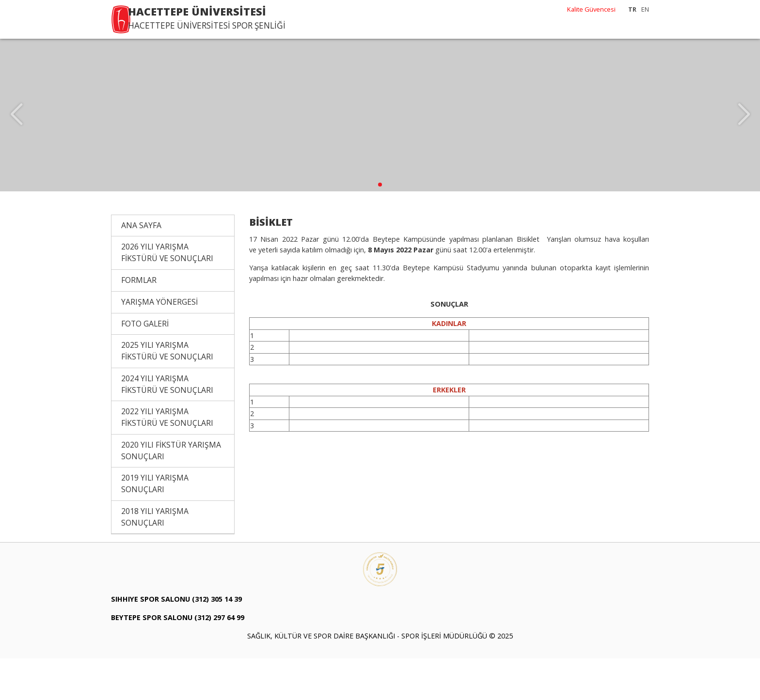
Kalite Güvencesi (591, 9)
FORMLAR (139, 321)
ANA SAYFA (141, 266)
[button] (380, 226)
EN (645, 9)
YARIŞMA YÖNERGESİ (159, 343)
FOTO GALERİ (145, 365)
